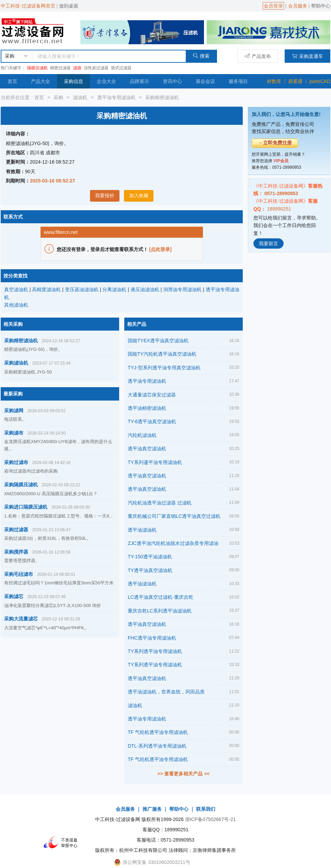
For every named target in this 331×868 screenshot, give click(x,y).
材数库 (274, 81)
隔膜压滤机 (37, 68)
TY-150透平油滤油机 (150, 557)
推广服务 (152, 809)
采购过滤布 (16, 462)
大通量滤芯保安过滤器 (152, 395)
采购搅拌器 (16, 552)
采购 (58, 97)
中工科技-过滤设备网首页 (28, 6)
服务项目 (238, 81)
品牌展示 (139, 81)
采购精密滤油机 (162, 97)
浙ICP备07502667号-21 (210, 819)
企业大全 (106, 81)
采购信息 (73, 81)
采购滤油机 (16, 363)
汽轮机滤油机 (142, 435)
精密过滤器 (60, 68)
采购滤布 (14, 433)
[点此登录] (161, 249)
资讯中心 (172, 81)
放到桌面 (69, 6)
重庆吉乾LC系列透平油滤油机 (160, 611)
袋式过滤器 (121, 68)
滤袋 (77, 68)
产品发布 (258, 56)
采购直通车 (307, 56)
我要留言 (269, 243)
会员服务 (298, 6)
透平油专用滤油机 (116, 97)
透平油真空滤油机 (147, 449)
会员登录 (273, 6)
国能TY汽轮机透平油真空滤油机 (162, 354)
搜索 (201, 56)
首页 (12, 81)
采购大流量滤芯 (21, 619)
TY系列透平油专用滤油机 (155, 651)
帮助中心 (321, 6)
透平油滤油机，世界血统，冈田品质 (166, 692)
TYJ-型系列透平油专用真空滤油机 (164, 368)
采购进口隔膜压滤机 (26, 507)
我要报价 (105, 195)
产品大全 (41, 81)
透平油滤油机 (142, 530)
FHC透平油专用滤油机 (152, 638)
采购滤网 (14, 411)
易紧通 (295, 81)
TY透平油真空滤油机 (150, 570)
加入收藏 (139, 195)
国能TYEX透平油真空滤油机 (158, 341)
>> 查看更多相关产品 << (183, 774)
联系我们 (206, 809)
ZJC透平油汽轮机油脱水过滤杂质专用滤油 (173, 543)
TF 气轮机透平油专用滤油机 (158, 732)
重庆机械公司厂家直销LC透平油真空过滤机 (174, 516)
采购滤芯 (14, 596)
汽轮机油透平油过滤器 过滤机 (160, 503)
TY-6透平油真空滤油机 (152, 421)
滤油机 (80, 97)
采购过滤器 (16, 530)
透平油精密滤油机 (147, 408)
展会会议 (205, 81)
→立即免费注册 (275, 143)
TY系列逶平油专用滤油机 (155, 462)
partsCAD (320, 81)
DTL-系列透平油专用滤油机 (157, 746)
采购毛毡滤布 (19, 574)
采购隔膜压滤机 (21, 485)
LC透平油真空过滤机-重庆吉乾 (161, 597)
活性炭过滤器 (96, 68)
